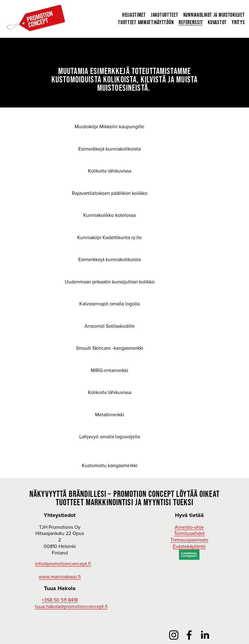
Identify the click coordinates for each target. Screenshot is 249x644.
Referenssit (190, 23)
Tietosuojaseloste (189, 540)
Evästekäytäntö (189, 546)
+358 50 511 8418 (60, 600)
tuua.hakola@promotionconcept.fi (71, 606)
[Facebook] (189, 635)
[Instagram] (174, 635)
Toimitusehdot (189, 533)
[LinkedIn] (205, 635)
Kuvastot (217, 23)
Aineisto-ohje (189, 527)
